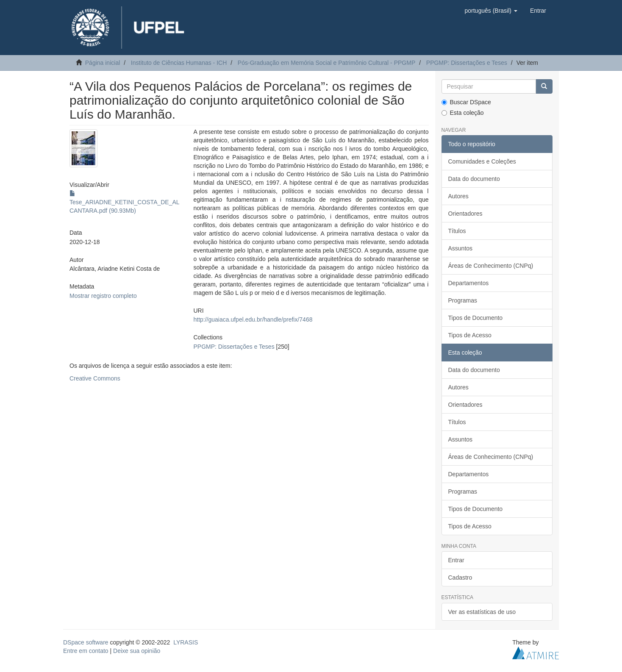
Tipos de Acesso (470, 335)
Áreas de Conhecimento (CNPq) (491, 266)
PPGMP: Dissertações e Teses (467, 63)
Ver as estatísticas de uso (482, 612)
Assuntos (461, 248)
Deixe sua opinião (137, 651)
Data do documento (474, 179)
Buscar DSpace (466, 102)
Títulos (457, 231)
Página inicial (103, 63)
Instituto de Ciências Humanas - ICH (179, 63)
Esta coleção (463, 113)
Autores (458, 196)
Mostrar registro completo (103, 296)
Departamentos (469, 283)
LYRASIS (186, 642)
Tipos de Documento (476, 318)
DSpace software (86, 642)
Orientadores (465, 214)
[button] (491, 11)
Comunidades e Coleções (482, 161)
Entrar (456, 560)
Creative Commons (95, 378)
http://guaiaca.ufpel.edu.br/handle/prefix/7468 (253, 319)
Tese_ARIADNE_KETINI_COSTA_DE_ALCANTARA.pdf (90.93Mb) (125, 202)
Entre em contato (86, 651)
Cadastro (460, 578)
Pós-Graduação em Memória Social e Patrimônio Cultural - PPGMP (326, 63)
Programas (463, 300)
